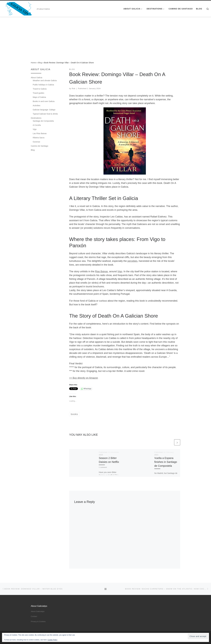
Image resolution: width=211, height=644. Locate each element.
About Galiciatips (38, 611)
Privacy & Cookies (38, 621)
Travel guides (38, 93)
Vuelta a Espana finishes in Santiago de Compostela (166, 462)
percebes (132, 261)
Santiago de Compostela (43, 121)
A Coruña (37, 125)
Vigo (120, 271)
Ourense (36, 142)
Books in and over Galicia (44, 101)
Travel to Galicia (40, 89)
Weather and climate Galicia (45, 80)
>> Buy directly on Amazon (84, 378)
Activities (36, 105)
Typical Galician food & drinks (45, 114)
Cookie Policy (52, 640)
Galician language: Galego (44, 110)
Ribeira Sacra (38, 138)
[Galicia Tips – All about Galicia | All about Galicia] (19, 8)
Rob (74, 89)
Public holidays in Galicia (43, 85)
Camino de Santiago (39, 146)
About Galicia (37, 78)
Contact (34, 616)
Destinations (36, 118)
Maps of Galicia (39, 97)
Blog (40, 63)
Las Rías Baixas (40, 133)
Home (33, 63)
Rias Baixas (101, 271)
